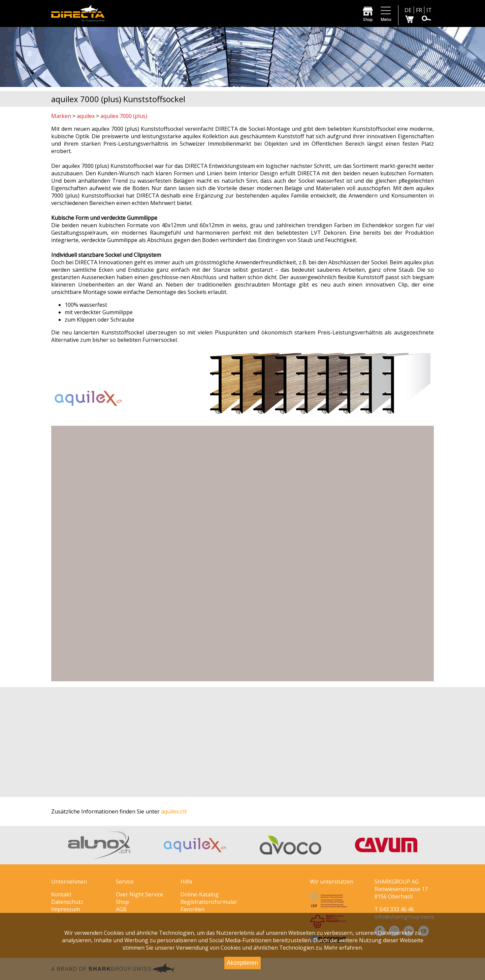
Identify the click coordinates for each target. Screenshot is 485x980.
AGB (121, 909)
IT (429, 10)
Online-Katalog (200, 894)
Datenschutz (67, 902)
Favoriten (192, 909)
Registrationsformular (209, 902)
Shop (122, 902)
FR (419, 10)
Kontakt (61, 894)
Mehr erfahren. (343, 948)
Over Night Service (139, 894)
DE (408, 10)
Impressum (66, 909)
